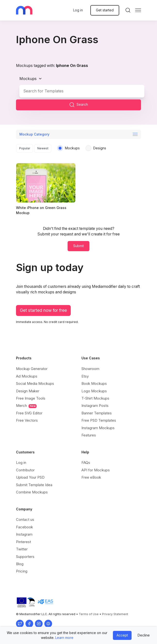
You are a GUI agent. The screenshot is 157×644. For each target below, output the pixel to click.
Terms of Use (89, 614)
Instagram (24, 534)
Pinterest (24, 542)
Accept (122, 635)
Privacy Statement (115, 614)
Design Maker (28, 391)
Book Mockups (94, 383)
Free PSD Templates (99, 420)
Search (78, 105)
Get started (105, 10)
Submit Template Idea (34, 485)
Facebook (24, 527)
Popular (25, 148)
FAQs (86, 463)
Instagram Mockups (98, 428)
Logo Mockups (94, 391)
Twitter (22, 549)
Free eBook (91, 477)
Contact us (25, 519)
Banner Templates (97, 413)
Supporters (25, 557)
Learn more (64, 638)
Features (89, 435)
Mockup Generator (32, 369)
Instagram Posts (95, 406)
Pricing (22, 571)
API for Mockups (96, 470)
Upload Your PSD (30, 477)
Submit (78, 246)
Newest (43, 148)
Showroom (90, 369)
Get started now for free (43, 310)
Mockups (28, 79)
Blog (20, 564)
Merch (26, 406)
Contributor (25, 470)
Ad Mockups (27, 376)
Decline (144, 635)
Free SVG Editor (29, 413)
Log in (78, 10)
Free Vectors (27, 420)
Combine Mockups (32, 492)
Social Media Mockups (35, 383)
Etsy (85, 376)
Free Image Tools (31, 398)
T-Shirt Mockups (95, 398)
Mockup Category (34, 134)
